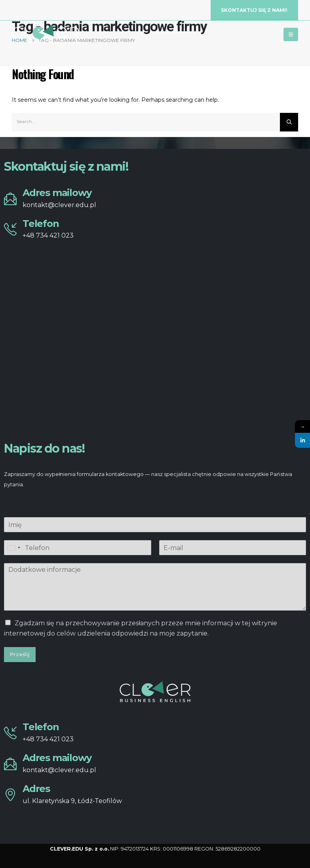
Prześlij (20, 654)
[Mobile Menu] (291, 34)
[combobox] (13, 548)
